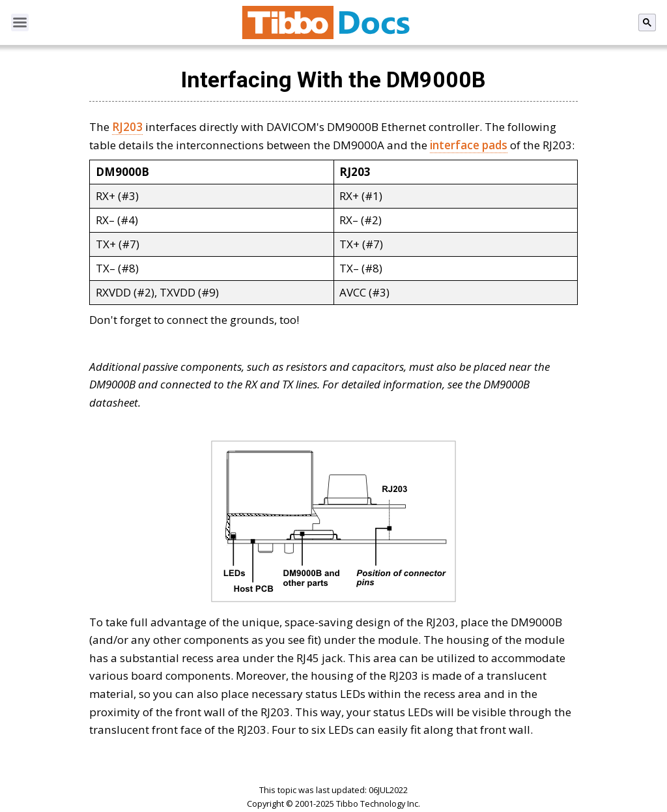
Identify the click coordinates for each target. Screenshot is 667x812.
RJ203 (127, 127)
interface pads (469, 145)
